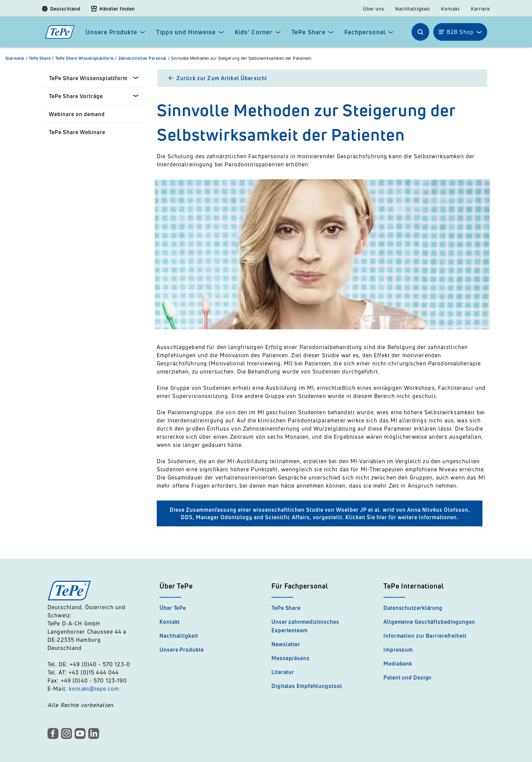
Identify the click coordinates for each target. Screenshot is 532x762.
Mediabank (398, 664)
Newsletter (286, 644)
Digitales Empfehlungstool (307, 686)
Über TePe (173, 608)
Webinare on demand (77, 114)
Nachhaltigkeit (413, 9)
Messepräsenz (291, 658)
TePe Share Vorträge (76, 96)
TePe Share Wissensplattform (87, 58)
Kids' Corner (254, 32)
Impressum (398, 650)
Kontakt (451, 9)
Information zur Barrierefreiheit (425, 636)
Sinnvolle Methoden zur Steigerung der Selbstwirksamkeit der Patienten (241, 58)
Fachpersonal (365, 32)
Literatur (283, 672)
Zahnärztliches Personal (145, 58)
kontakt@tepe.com (94, 689)
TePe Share (308, 32)
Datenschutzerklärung (413, 608)
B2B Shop (460, 32)
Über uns (374, 9)
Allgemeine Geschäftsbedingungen (429, 622)
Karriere (480, 9)
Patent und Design (407, 677)
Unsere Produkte (111, 32)
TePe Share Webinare (77, 132)
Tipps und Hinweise (186, 32)
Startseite (17, 58)
